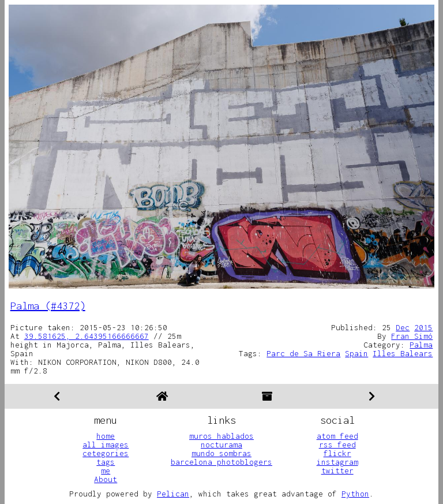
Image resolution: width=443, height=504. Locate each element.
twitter (337, 471)
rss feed (337, 445)
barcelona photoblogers (221, 462)
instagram (337, 462)
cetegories (106, 453)
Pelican (173, 494)
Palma (421, 345)
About (106, 479)
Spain (356, 353)
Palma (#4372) (48, 306)
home (106, 436)
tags (106, 462)
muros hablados (221, 436)
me (106, 471)
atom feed (337, 436)
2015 (423, 327)
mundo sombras (221, 453)
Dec (403, 327)
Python (355, 494)
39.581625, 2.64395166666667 (87, 336)
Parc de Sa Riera (303, 353)
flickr (337, 453)
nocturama (221, 445)
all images (106, 445)
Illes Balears (403, 353)
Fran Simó (412, 336)
